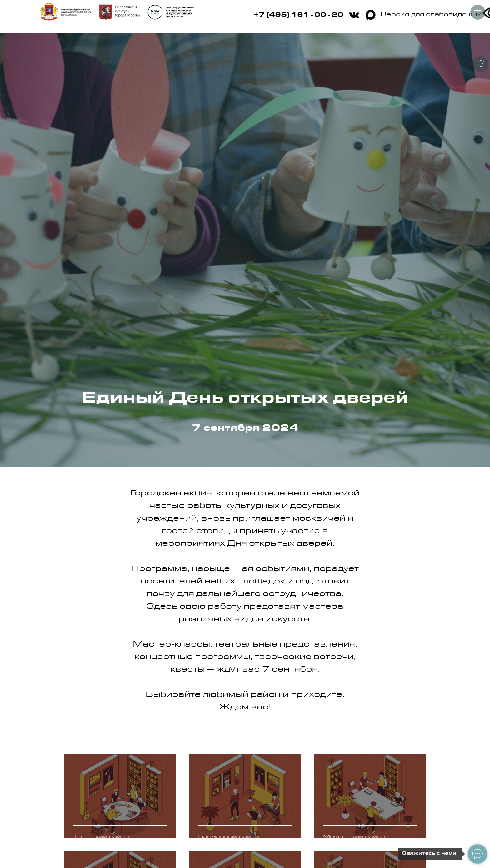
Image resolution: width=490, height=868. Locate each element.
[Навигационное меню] (478, 12)
